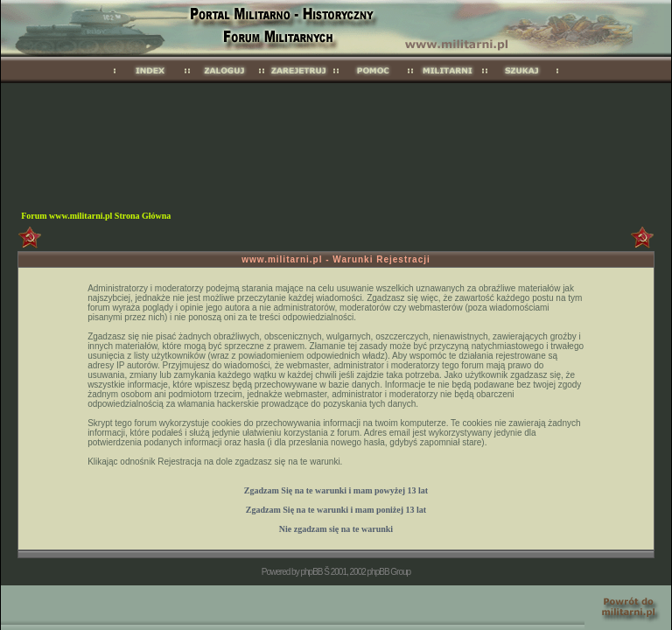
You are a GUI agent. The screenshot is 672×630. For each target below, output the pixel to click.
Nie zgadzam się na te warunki (336, 529)
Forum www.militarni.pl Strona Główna (96, 216)
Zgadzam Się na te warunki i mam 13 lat (336, 490)
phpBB (311, 572)
